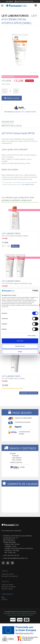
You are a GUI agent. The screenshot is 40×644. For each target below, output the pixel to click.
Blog (3, 597)
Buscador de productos (24, 2)
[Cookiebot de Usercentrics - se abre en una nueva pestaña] (29, 291)
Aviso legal (7, 613)
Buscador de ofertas (9, 587)
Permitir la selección (20, 346)
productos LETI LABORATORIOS (25, 112)
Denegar (20, 352)
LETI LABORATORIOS (28, 184)
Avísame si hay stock (29, 393)
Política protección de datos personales (23, 613)
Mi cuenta (10, 2)
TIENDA (5, 571)
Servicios (5, 599)
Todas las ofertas (7, 585)
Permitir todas (20, 341)
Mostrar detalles (32, 336)
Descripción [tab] (8, 122)
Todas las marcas (8, 574)
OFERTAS (5, 582)
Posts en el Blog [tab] (12, 126)
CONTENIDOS (7, 594)
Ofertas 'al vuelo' (7, 589)
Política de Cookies (27, 615)
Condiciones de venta (14, 615)
